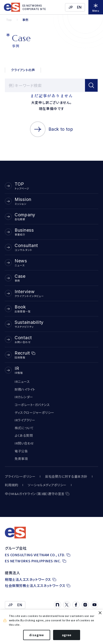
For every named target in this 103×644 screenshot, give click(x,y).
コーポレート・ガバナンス (32, 405)
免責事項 (21, 459)
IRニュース (22, 381)
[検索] (91, 85)
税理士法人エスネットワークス (28, 580)
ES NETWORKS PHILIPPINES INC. (33, 561)
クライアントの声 (23, 70)
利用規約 (11, 485)
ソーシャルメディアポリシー (47, 485)
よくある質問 (24, 435)
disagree (37, 635)
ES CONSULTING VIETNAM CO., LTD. (35, 555)
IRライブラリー (25, 420)
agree (67, 635)
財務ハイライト (25, 389)
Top (9, 20)
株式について (24, 428)
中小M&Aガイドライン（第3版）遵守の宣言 (35, 494)
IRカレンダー (24, 397)
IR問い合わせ (24, 443)
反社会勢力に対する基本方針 (66, 476)
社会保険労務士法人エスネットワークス (35, 586)
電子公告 (21, 451)
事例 (25, 20)
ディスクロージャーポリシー (34, 412)
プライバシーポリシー (20, 476)
